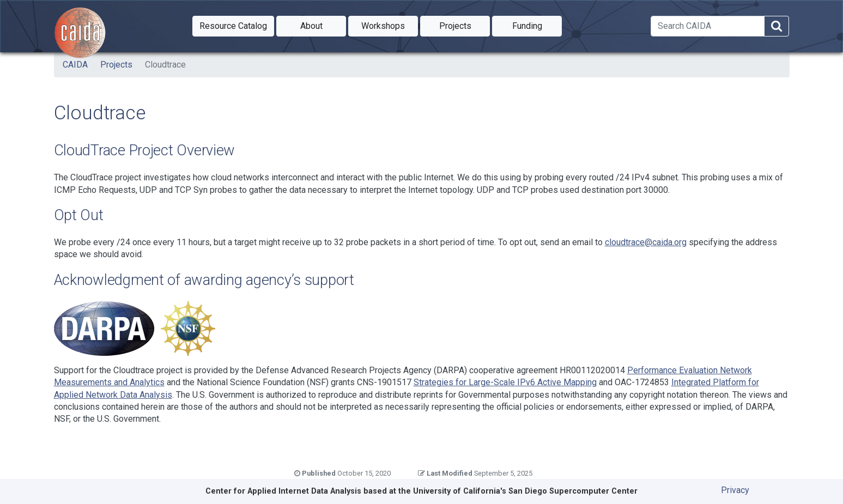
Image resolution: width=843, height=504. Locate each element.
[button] (233, 26)
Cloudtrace (165, 65)
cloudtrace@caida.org (646, 242)
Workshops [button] (390, 25)
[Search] (708, 26)
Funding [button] (537, 25)
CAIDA (75, 65)
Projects (116, 65)
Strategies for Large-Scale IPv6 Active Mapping (505, 382)
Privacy (735, 490)
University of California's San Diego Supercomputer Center (525, 491)
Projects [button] (465, 25)
